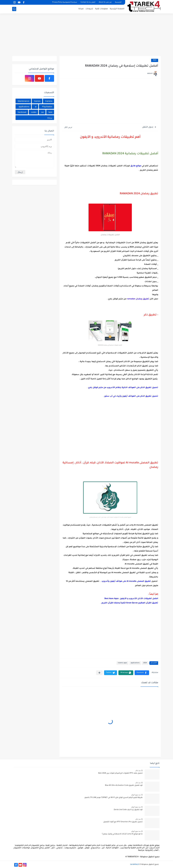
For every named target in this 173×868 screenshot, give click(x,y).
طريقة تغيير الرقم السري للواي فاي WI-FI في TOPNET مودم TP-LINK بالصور (114, 798)
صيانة (81, 9)
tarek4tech (135, 864)
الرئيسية (118, 2)
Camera (49, 101)
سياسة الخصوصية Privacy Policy (65, 2)
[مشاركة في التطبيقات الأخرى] (99, 673)
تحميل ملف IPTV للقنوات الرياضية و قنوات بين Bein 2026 (120, 773)
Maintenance (24, 101)
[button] (142, 673)
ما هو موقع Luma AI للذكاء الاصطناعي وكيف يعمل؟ (122, 834)
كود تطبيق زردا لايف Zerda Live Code (128, 810)
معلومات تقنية (102, 9)
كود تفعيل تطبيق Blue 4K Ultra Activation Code (124, 785)
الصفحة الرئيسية (117, 9)
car (42, 112)
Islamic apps (122, 663)
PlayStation (47, 107)
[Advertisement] (86, 35)
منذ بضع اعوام (136, 795)
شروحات (89, 9)
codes (34, 112)
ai (36, 107)
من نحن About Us (105, 2)
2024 (155, 60)
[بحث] (14, 9)
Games (37, 101)
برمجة (50, 118)
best (50, 112)
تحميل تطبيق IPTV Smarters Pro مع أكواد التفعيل (123, 822)
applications (135, 663)
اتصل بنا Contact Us (88, 2)
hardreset (22, 112)
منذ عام (138, 770)
